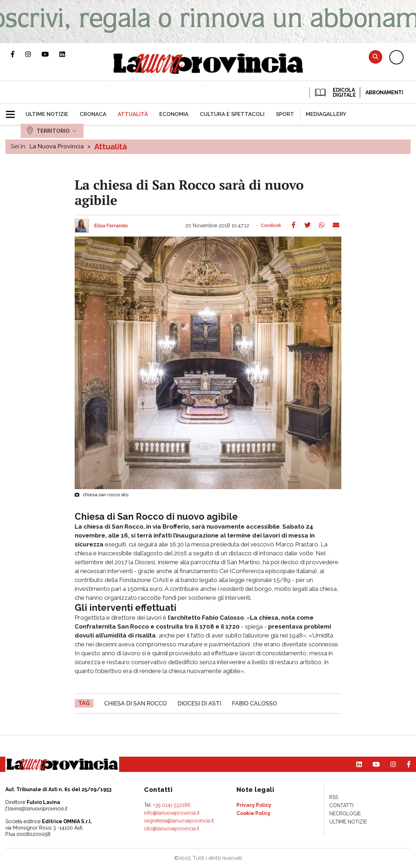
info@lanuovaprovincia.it (172, 813)
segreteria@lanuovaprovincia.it (179, 821)
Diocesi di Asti (199, 703)
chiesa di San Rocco (135, 703)
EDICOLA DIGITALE (335, 92)
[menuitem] (47, 114)
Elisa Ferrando (111, 226)
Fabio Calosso (254, 703)
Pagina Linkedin (68, 54)
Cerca (375, 57)
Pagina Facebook (18, 54)
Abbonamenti (384, 92)
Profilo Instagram (33, 54)
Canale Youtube (50, 54)
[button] (13, 111)
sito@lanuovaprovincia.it (172, 829)
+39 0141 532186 (172, 805)
